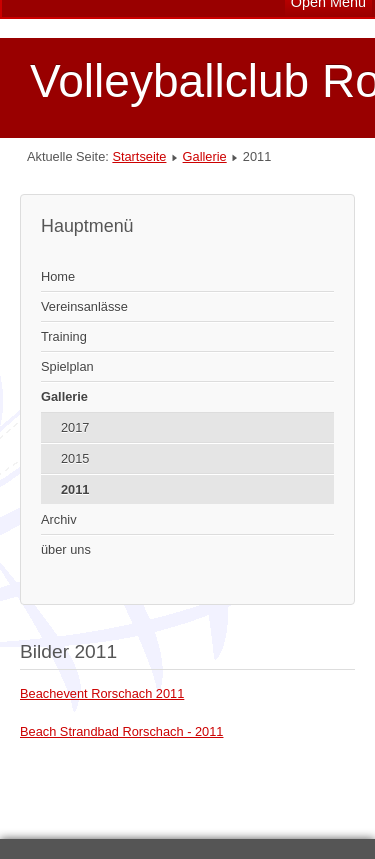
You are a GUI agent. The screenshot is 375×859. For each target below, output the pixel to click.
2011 (75, 489)
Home (58, 276)
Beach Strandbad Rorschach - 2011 (121, 731)
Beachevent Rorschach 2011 (102, 693)
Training (64, 336)
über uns (66, 549)
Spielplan (67, 366)
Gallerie (205, 156)
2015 (75, 458)
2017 (75, 427)
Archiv (59, 519)
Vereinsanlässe (84, 306)
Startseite (139, 156)
